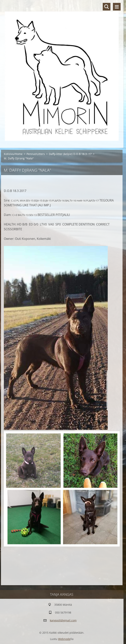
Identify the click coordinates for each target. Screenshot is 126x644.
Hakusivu (107, 7)
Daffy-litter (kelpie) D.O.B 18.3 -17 (70, 154)
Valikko (117, 7)
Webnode (64, 639)
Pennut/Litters (36, 154)
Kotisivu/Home (13, 154)
